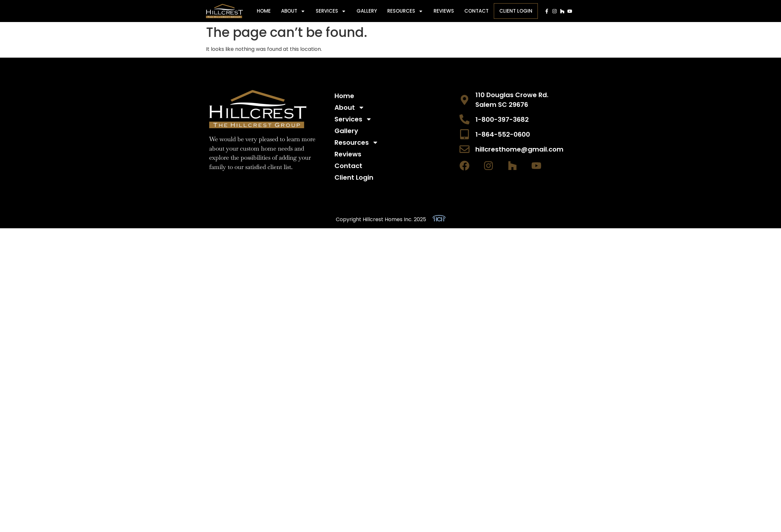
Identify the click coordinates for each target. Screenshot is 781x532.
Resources (405, 11)
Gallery (367, 11)
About (293, 11)
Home (264, 11)
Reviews (444, 11)
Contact (476, 11)
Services (331, 11)
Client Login (516, 11)
